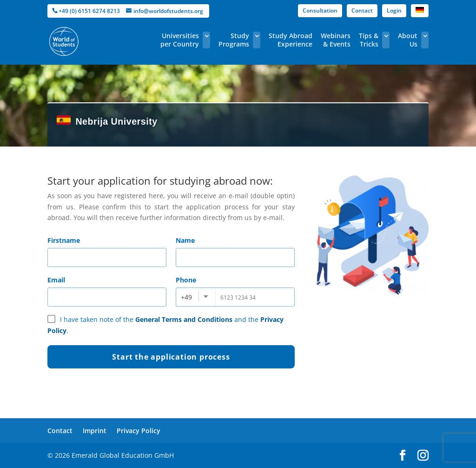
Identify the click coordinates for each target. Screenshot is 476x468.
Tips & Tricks (369, 40)
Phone (186, 280)
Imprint (95, 431)
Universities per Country (180, 40)
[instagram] (423, 456)
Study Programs (234, 40)
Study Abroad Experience (291, 40)
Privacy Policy (139, 431)
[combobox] (196, 297)
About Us (408, 40)
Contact (362, 10)
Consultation (320, 10)
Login (394, 10)
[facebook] (403, 456)
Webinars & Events (336, 40)
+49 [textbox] (186, 297)
